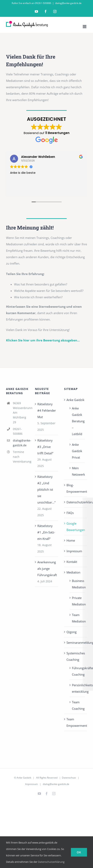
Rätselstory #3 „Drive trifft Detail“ (45, 447)
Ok (79, 852)
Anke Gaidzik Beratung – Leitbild (77, 421)
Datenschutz (69, 778)
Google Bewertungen (76, 527)
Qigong (72, 632)
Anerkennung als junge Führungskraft (47, 569)
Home (71, 540)
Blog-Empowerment (76, 488)
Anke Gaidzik (75, 400)
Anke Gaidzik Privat (77, 451)
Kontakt (72, 562)
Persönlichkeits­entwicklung (77, 688)
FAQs (70, 513)
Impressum (74, 551)
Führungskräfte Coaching (77, 671)
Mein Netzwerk (77, 471)
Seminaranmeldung (76, 643)
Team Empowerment (76, 722)
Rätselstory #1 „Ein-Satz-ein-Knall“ (46, 532)
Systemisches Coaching (76, 656)
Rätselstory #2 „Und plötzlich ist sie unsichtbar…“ (46, 489)
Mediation (73, 572)
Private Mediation (77, 601)
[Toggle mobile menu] (85, 27)
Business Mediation (77, 584)
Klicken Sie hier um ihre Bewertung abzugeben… (43, 340)
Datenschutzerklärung (76, 502)
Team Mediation (77, 618)
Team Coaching (77, 705)
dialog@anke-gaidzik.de (68, 3)
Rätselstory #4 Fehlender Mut (47, 410)
